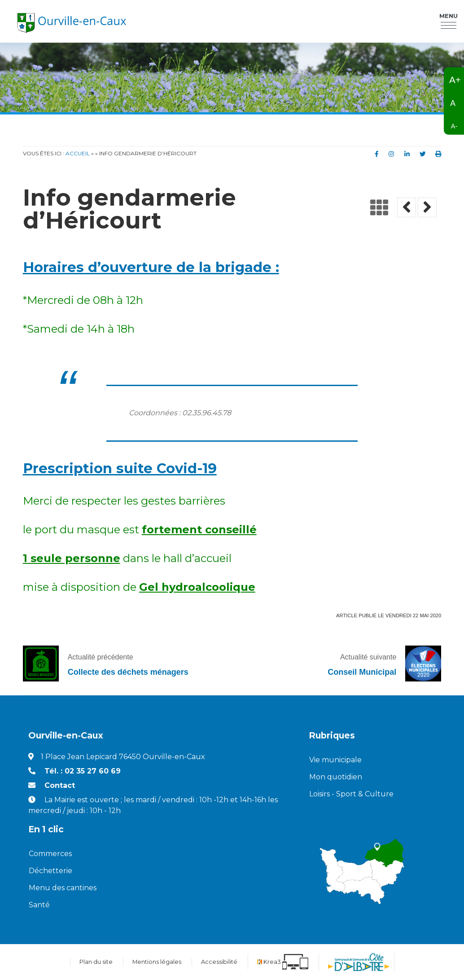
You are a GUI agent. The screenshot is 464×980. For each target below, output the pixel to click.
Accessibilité (219, 962)
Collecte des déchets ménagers (128, 672)
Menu (449, 18)
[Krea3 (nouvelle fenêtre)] (283, 962)
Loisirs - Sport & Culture (351, 794)
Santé (39, 905)
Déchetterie (50, 871)
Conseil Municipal (362, 672)
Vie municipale (335, 760)
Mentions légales (157, 962)
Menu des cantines (63, 888)
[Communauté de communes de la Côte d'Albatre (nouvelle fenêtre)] (359, 962)
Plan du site (96, 962)
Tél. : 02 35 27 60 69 (83, 771)
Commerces (50, 854)
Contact (60, 785)
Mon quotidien (336, 777)
